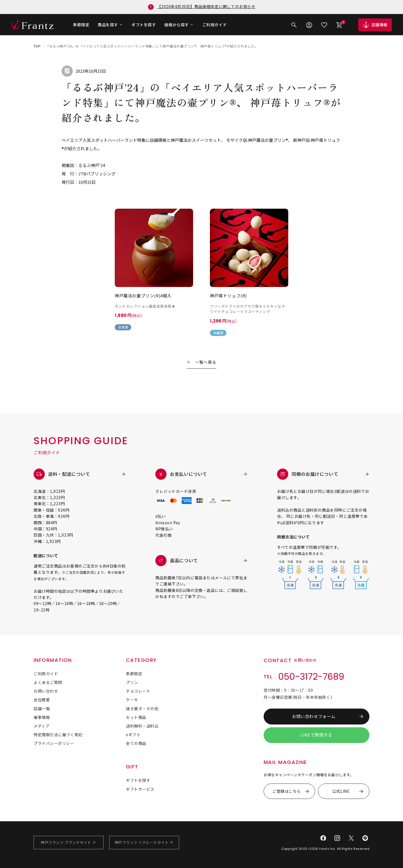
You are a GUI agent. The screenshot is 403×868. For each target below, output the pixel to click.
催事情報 (42, 717)
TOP (37, 46)
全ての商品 (136, 743)
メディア (42, 726)
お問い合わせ (46, 691)
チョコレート (138, 691)
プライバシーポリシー (54, 743)
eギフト (133, 735)
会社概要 (42, 700)
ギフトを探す (144, 25)
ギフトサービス (140, 789)
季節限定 (81, 25)
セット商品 (136, 717)
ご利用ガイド (215, 25)
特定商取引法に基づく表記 (58, 735)
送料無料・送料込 (142, 726)
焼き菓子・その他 (142, 709)
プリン (132, 682)
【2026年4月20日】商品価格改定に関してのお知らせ (206, 6)
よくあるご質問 (48, 682)
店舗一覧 (42, 709)
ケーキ (132, 700)
